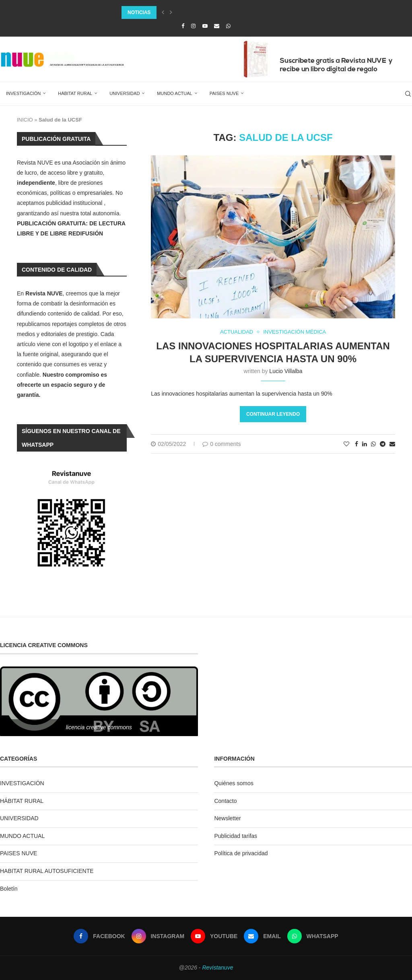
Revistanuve (217, 968)
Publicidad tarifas (236, 836)
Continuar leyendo (273, 414)
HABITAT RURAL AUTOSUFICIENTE (47, 871)
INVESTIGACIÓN (23, 93)
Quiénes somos (234, 783)
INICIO (25, 120)
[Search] (408, 94)
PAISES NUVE (224, 93)
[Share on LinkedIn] (365, 444)
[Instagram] (193, 26)
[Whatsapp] (228, 26)
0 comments (221, 444)
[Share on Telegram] (383, 444)
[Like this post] (346, 444)
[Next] (171, 12)
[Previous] (163, 12)
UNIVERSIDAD (125, 93)
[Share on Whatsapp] (373, 444)
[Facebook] (183, 26)
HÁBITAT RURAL (75, 93)
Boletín (9, 889)
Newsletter (227, 818)
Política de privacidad (241, 853)
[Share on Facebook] (356, 444)
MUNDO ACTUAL (174, 93)
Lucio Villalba (286, 371)
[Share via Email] (392, 444)
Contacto (225, 801)
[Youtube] (205, 26)
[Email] (217, 26)
